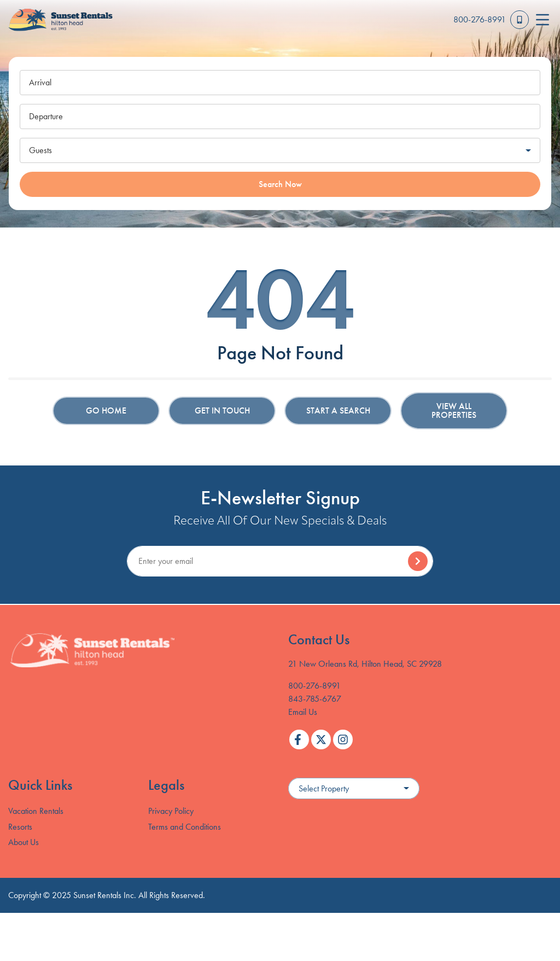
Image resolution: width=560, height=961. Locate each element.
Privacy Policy (171, 811)
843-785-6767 (315, 699)
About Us (24, 842)
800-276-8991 (314, 686)
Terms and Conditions (185, 827)
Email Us (303, 712)
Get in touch (222, 410)
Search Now (280, 184)
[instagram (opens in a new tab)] (343, 739)
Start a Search (338, 410)
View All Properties (454, 410)
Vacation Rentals (36, 811)
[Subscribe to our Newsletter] (280, 561)
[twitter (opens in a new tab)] (321, 739)
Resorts (20, 827)
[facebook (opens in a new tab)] (299, 739)
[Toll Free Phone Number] (491, 20)
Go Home (106, 410)
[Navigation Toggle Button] (542, 20)
